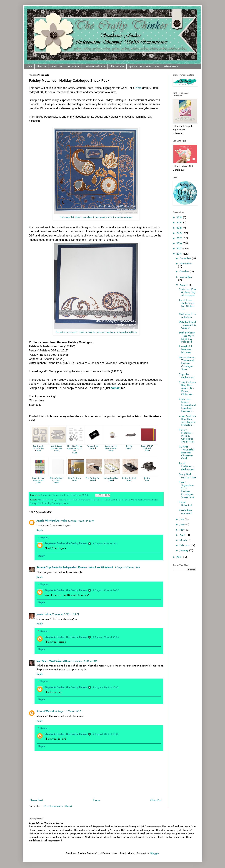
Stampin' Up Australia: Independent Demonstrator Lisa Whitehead (75, 568)
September (186, 277)
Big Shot (147, 478)
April (183, 535)
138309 (93, 481)
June (182, 525)
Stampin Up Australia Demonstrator (140, 500)
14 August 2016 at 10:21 (85, 661)
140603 (129, 481)
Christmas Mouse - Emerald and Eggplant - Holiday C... (187, 405)
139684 (111, 481)
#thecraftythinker (47, 500)
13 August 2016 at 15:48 (127, 568)
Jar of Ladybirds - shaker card (187, 467)
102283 (93, 449)
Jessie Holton (44, 614)
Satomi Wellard (45, 711)
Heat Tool (129, 446)
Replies (44, 538)
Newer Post (36, 800)
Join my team (73, 66)
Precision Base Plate (111, 478)
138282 (38, 451)
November (186, 264)
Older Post (156, 800)
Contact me (56, 66)
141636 (111, 451)
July (182, 520)
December (186, 259)
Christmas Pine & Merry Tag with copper (187, 292)
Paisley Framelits (81, 500)
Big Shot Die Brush (129, 478)
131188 (147, 451)
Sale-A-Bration (171, 66)
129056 (129, 449)
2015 (179, 557)
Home (29, 66)
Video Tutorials (117, 66)
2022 (180, 223)
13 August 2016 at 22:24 (105, 637)
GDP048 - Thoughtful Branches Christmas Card (186, 453)
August (184, 285)
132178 (75, 481)
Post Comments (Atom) (58, 806)
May (182, 530)
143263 (147, 481)
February (185, 545)
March (184, 540)
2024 (180, 218)
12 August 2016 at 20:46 (81, 521)
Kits (157, 66)
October (185, 272)
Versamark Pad (93, 446)
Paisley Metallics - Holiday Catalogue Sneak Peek (186, 436)
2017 (179, 249)
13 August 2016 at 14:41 (105, 544)
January (184, 551)
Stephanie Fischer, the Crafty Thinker (66, 544)
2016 (180, 254)
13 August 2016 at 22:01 (66, 614)
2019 (180, 238)
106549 (56, 483)
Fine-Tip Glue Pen (93, 478)
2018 (180, 244)
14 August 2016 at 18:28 (68, 711)
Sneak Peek (115, 500)
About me (41, 66)
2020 (180, 233)
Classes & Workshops (95, 66)
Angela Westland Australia (51, 521)
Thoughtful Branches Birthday (185, 350)
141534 (75, 453)
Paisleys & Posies (100, 500)
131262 (38, 483)
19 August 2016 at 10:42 (105, 688)
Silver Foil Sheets (75, 478)
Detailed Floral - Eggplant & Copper (187, 325)
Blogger (155, 854)
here (139, 88)
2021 (180, 228)
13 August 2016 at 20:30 (105, 591)
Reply (40, 530)
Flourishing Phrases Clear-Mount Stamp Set (75, 448)
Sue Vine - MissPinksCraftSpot (54, 661)
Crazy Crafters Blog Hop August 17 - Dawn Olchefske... (187, 388)
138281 (56, 451)
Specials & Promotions (140, 66)
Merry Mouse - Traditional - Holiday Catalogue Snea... (187, 364)
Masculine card (64, 500)
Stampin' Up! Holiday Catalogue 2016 (49, 504)
